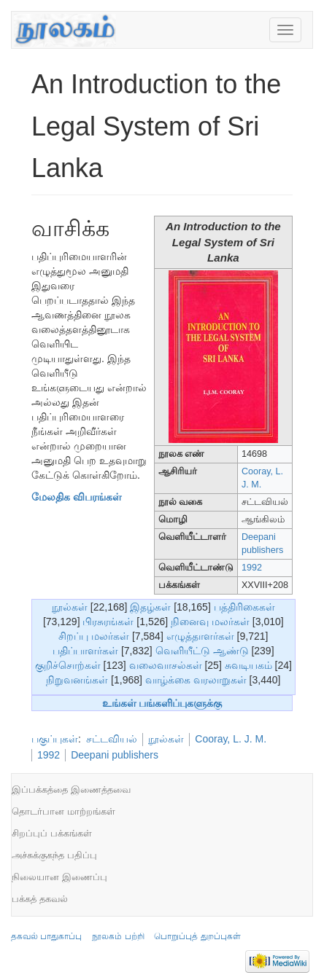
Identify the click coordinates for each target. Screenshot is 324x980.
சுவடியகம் (248, 665)
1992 (252, 568)
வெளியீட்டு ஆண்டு (202, 651)
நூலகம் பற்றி (118, 936)
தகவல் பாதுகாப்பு (46, 936)
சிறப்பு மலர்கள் (94, 636)
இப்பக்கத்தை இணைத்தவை (71, 789)
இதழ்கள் (150, 607)
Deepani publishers (115, 755)
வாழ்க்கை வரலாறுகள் (196, 680)
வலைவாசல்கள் (166, 665)
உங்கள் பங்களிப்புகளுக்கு (162, 703)
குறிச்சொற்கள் (68, 665)
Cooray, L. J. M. (231, 739)
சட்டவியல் (112, 739)
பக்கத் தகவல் (40, 899)
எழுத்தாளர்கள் (200, 636)
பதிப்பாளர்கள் (85, 651)
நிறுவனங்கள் (77, 680)
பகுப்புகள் (55, 739)
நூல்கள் (70, 607)
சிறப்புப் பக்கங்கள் (52, 833)
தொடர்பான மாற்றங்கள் (63, 811)
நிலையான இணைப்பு (59, 877)
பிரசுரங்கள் (108, 622)
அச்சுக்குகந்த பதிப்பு (54, 855)
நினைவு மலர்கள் (210, 622)
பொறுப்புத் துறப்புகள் (197, 936)
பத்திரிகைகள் (244, 607)
